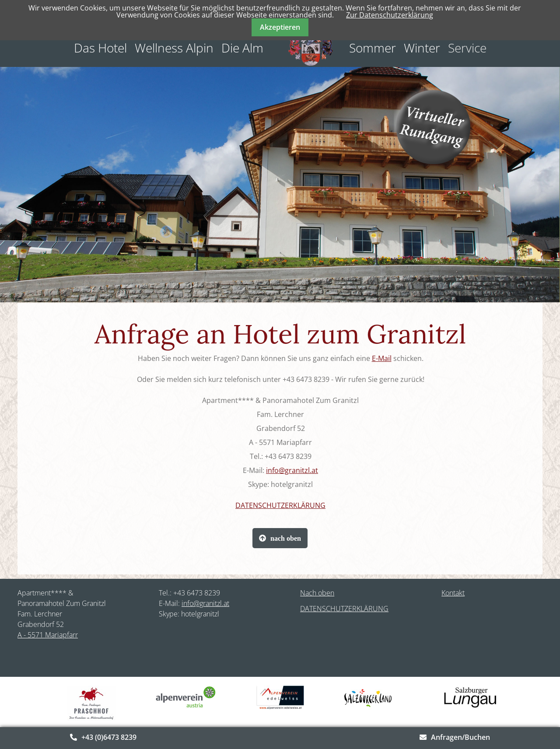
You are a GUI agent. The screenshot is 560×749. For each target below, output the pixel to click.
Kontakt (453, 593)
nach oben (286, 538)
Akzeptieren (280, 27)
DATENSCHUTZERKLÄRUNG (280, 505)
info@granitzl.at (292, 470)
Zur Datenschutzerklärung (390, 15)
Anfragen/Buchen (460, 737)
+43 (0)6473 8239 (109, 737)
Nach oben (317, 593)
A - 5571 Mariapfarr (48, 635)
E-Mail (382, 358)
